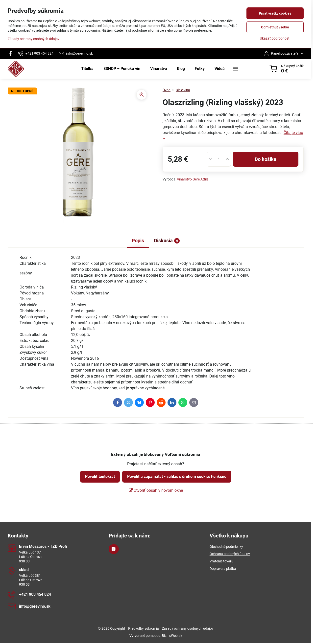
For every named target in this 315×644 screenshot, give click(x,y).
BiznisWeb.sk (172, 636)
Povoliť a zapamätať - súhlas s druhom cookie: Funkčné (177, 477)
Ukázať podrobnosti (275, 38)
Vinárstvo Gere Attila (193, 179)
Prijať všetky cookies (275, 13)
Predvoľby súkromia (144, 628)
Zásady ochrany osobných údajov (188, 628)
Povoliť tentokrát (100, 477)
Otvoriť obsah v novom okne (156, 490)
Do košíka (266, 159)
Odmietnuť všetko (275, 27)
